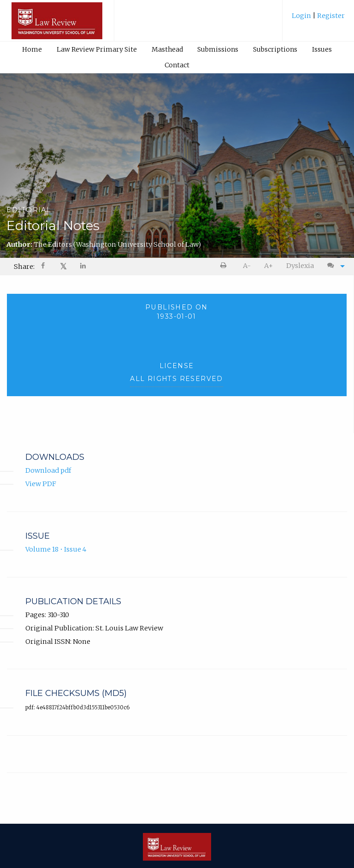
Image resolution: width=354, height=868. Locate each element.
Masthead (167, 49)
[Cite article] (334, 266)
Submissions (218, 49)
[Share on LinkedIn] (83, 267)
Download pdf (48, 471)
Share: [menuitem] (24, 267)
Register (330, 16)
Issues (322, 49)
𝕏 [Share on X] (63, 266)
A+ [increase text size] (268, 266)
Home (32, 49)
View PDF (41, 484)
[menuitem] (318, 19)
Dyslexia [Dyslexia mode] (300, 266)
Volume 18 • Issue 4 (56, 550)
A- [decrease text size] (247, 266)
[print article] (225, 266)
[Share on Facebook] (44, 267)
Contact (177, 65)
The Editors (117, 244)
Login (302, 16)
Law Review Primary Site (97, 49)
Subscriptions (275, 49)
